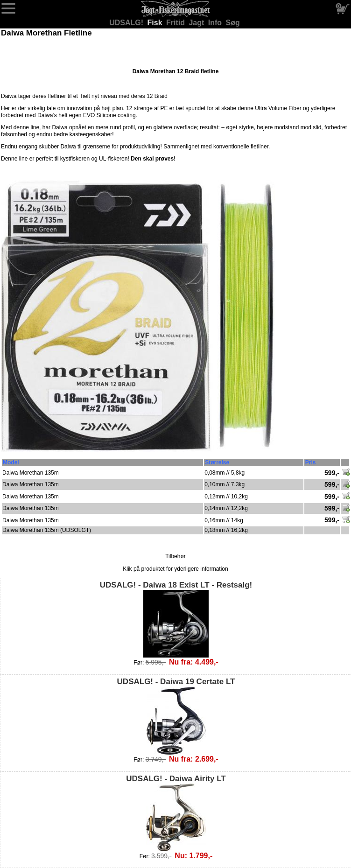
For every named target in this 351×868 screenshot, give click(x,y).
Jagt (197, 23)
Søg (233, 23)
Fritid (176, 23)
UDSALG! (127, 23)
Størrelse (217, 462)
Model (11, 462)
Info (216, 23)
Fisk (156, 23)
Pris (311, 462)
